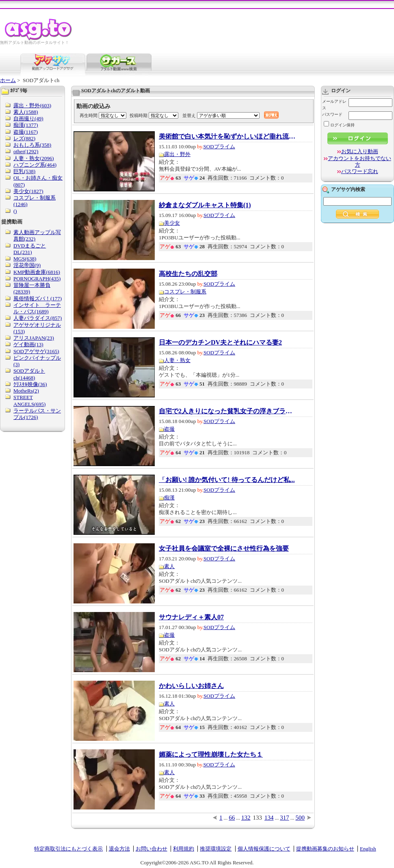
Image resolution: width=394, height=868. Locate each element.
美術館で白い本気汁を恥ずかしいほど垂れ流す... (228, 137)
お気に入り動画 (360, 151)
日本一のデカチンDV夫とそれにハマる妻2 (220, 343)
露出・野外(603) (32, 105)
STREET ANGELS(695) (29, 400)
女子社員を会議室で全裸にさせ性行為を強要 (224, 549)
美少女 (172, 223)
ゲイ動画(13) (28, 344)
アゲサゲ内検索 (348, 189)
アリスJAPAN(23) (34, 338)
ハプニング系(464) (35, 165)
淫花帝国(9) (27, 265)
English (368, 849)
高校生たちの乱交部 (188, 274)
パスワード (332, 114)
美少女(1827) (28, 191)
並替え (189, 115)
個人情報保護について (264, 849)
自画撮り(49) (28, 118)
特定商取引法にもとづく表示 (68, 849)
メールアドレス (334, 105)
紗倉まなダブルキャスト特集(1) (205, 205)
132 (246, 818)
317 (285, 818)
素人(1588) (26, 112)
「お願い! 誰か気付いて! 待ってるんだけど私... (227, 480)
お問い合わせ (152, 849)
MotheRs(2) (26, 391)
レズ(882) (24, 138)
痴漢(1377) (26, 125)
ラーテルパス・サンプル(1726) (37, 414)
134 (269, 818)
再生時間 (89, 115)
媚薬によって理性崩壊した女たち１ (211, 755)
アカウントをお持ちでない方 (359, 162)
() (15, 211)
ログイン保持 (339, 125)
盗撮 (169, 429)
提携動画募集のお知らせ (325, 849)
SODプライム (219, 146)
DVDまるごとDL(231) (30, 249)
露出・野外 (177, 154)
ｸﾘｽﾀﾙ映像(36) (30, 384)
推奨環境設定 (216, 849)
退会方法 (119, 849)
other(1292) (26, 151)
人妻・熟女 (177, 360)
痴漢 (169, 498)
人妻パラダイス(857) (38, 318)
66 (232, 818)
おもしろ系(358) (32, 145)
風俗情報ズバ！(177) (38, 298)
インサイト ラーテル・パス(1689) (37, 308)
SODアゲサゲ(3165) (36, 351)
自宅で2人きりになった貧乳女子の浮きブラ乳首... (228, 411)
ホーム (8, 80)
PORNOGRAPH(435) (37, 279)
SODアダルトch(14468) (29, 374)
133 (258, 818)
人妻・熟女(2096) (34, 158)
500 (300, 818)
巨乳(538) (24, 171)
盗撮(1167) (26, 132)
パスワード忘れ (360, 171)
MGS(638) (25, 259)
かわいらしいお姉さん (191, 686)
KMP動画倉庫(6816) (37, 272)
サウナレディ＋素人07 (191, 617)
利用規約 (184, 849)
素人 (169, 566)
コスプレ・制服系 (185, 292)
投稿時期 (139, 115)
